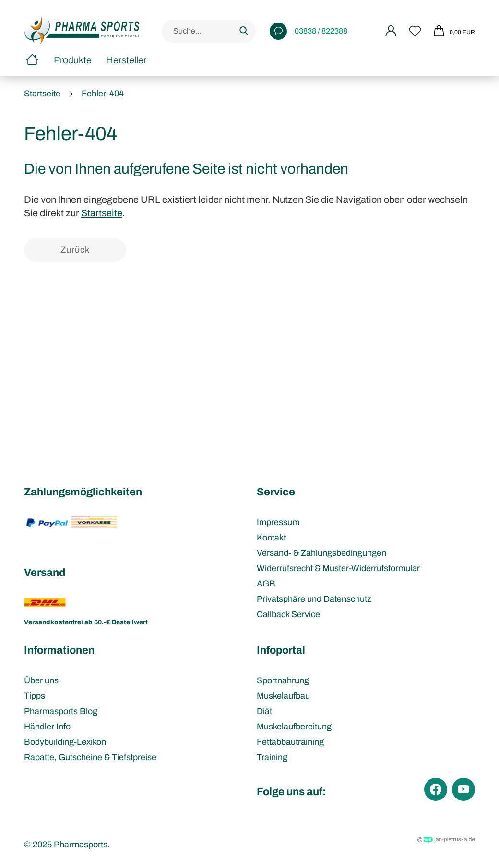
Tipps (35, 696)
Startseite (102, 213)
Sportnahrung (283, 680)
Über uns (41, 680)
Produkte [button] (73, 60)
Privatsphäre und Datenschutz (314, 599)
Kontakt (271, 538)
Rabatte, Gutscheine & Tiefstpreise (90, 757)
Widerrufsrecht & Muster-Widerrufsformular (338, 568)
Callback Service (288, 614)
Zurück (75, 250)
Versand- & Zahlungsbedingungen (321, 553)
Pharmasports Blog (61, 711)
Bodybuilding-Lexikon (65, 742)
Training (272, 757)
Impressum (278, 522)
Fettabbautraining (290, 742)
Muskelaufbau (283, 696)
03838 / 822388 (309, 31)
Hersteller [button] (126, 60)
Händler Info (47, 727)
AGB (266, 584)
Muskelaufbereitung (294, 727)
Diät (264, 711)
